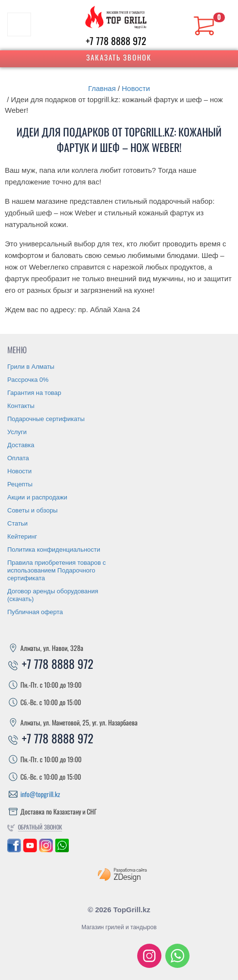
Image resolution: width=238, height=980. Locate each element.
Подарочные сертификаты (46, 419)
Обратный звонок (40, 827)
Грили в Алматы (31, 367)
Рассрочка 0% (28, 380)
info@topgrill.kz (40, 794)
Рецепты (20, 484)
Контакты (21, 406)
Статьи (17, 523)
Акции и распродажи (37, 497)
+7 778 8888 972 (116, 41)
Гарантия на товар (34, 393)
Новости (136, 88)
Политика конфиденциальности (54, 550)
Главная (102, 88)
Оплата (18, 458)
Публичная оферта (35, 612)
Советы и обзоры (32, 510)
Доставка (21, 445)
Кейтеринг (22, 536)
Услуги (17, 432)
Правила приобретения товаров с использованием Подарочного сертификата (56, 570)
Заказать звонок (119, 57)
